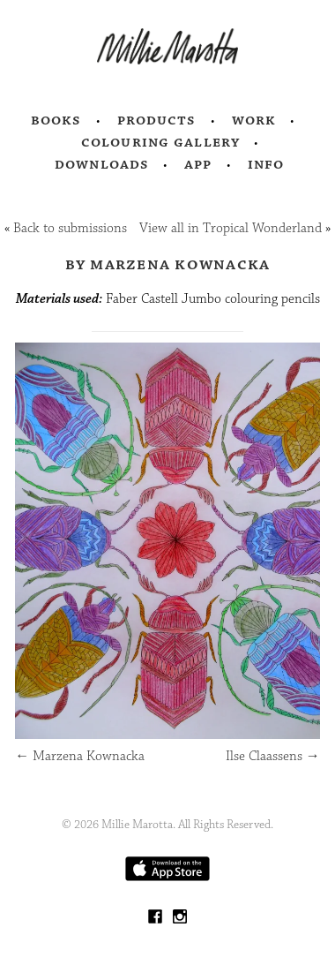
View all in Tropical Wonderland (231, 228)
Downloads (102, 164)
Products (157, 120)
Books (56, 120)
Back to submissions (70, 228)
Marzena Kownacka (80, 756)
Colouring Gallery (160, 142)
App (198, 164)
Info (266, 164)
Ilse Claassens (273, 756)
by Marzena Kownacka (168, 264)
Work (254, 120)
